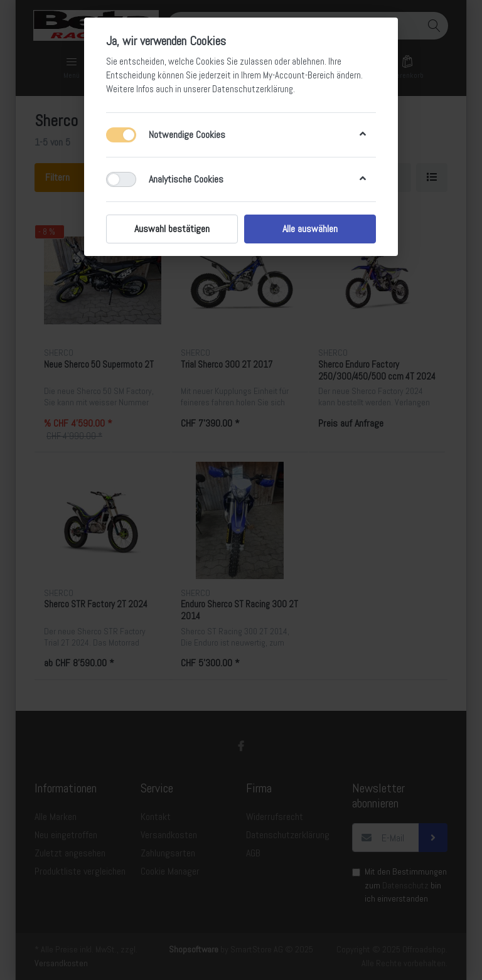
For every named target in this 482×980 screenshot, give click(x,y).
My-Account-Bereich (299, 75)
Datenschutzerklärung (253, 89)
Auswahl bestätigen (172, 229)
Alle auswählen (310, 229)
